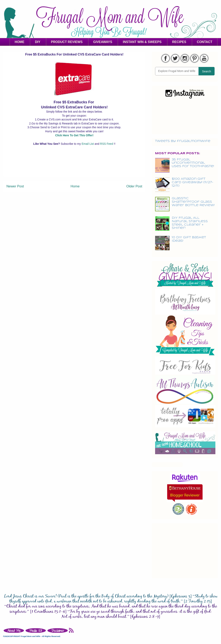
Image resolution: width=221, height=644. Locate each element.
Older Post (134, 186)
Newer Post (15, 186)
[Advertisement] (74, 167)
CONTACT (205, 42)
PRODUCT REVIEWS (67, 42)
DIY (38, 42)
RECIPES (179, 42)
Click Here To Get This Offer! (74, 135)
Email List (88, 144)
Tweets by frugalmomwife (183, 141)
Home (75, 186)
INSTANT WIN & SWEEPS (142, 42)
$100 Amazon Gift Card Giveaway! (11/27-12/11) (193, 182)
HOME (19, 42)
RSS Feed (107, 144)
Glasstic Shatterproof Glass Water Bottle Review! (193, 202)
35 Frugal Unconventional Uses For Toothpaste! (193, 163)
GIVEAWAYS (103, 42)
